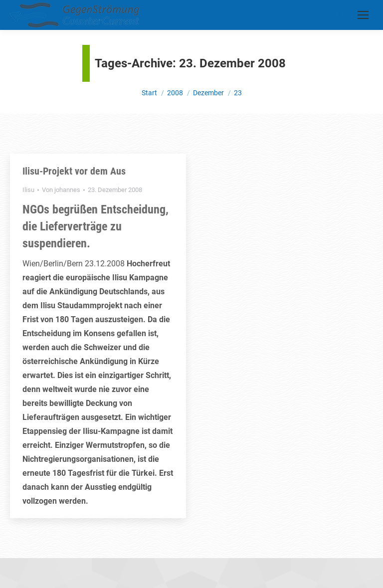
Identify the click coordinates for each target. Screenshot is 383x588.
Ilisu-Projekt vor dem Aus (74, 171)
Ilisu (28, 190)
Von (61, 190)
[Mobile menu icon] (363, 15)
